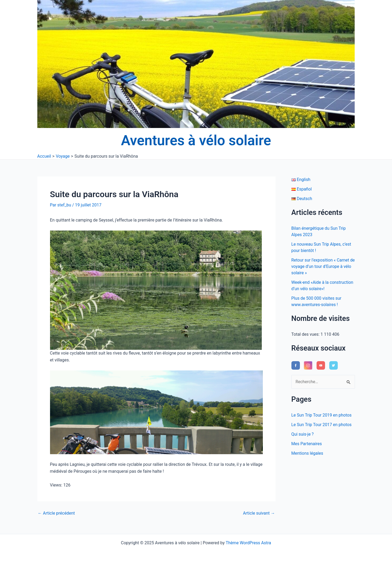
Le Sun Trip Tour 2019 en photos (322, 415)
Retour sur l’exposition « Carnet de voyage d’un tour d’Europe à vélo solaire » (321, 266)
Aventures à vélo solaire (196, 140)
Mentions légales (307, 453)
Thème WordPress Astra (248, 543)
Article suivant (259, 513)
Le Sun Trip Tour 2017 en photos (322, 425)
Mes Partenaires (307, 444)
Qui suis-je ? (303, 434)
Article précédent (57, 513)
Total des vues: (306, 334)
